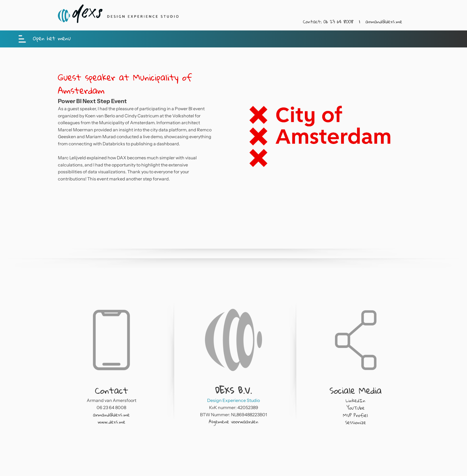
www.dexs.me (112, 422)
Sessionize (356, 422)
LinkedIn (355, 400)
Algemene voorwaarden (234, 422)
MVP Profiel (355, 415)
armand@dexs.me (384, 22)
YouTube (356, 408)
